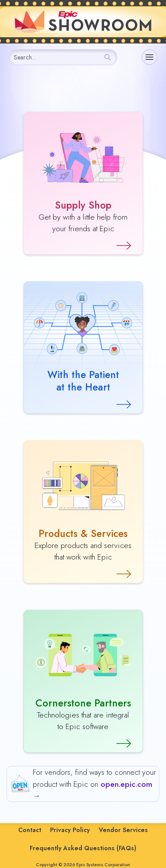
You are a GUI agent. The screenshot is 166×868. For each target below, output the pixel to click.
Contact (30, 830)
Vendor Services (123, 830)
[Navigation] (149, 57)
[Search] (107, 57)
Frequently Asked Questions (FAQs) (83, 848)
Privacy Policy (70, 830)
